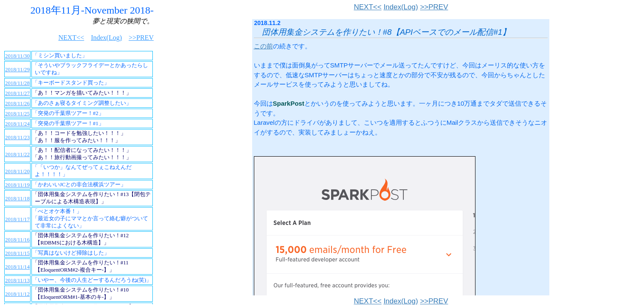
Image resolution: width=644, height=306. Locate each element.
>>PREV (434, 7)
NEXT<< (367, 7)
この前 (263, 46)
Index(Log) (401, 7)
